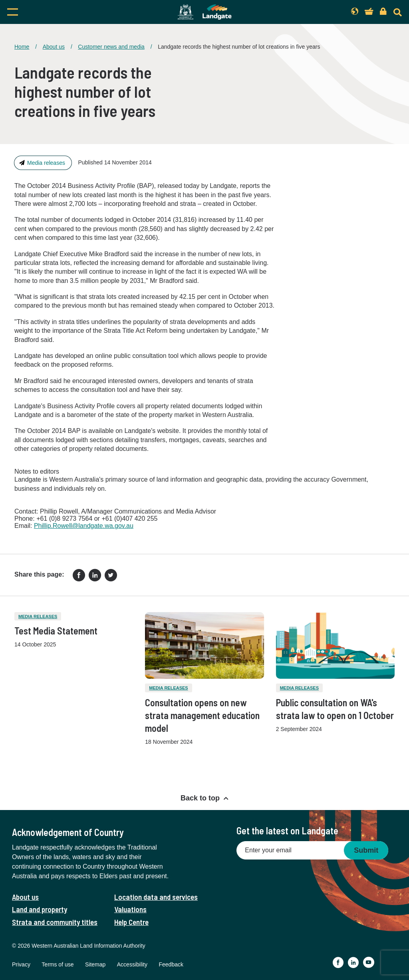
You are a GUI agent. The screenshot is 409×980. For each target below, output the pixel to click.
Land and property (40, 909)
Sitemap (95, 964)
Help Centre (131, 922)
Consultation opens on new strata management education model (202, 715)
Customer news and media (111, 47)
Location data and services (156, 897)
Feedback (171, 964)
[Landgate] (204, 12)
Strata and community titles (55, 922)
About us (54, 47)
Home (22, 47)
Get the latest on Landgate (287, 831)
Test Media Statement (56, 631)
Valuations (130, 909)
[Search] (398, 12)
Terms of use (58, 964)
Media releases (46, 163)
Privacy (21, 964)
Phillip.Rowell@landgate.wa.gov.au (84, 526)
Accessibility (132, 964)
